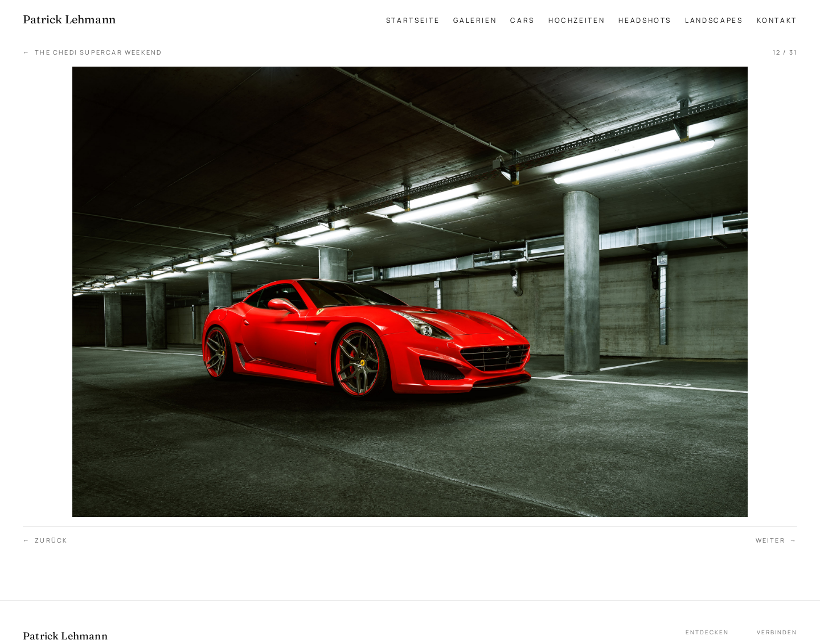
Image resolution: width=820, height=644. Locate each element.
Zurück (45, 541)
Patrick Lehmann (65, 636)
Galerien (475, 20)
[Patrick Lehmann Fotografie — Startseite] (69, 19)
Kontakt (777, 20)
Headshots (645, 20)
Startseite (413, 20)
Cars (522, 20)
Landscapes (714, 20)
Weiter (776, 541)
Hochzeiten (577, 20)
